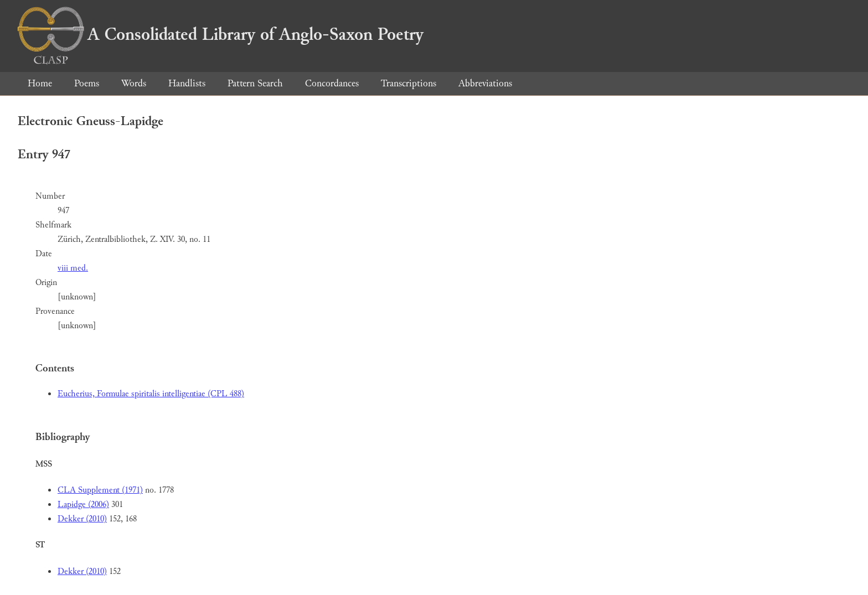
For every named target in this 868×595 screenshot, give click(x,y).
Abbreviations (485, 83)
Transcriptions (409, 83)
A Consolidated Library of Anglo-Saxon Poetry (221, 34)
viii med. (73, 268)
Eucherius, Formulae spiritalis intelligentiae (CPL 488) (151, 394)
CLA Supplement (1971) (100, 490)
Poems (87, 83)
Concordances (332, 83)
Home (40, 83)
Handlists (187, 83)
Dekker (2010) (82, 519)
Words (134, 83)
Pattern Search (255, 83)
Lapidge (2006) (83, 505)
